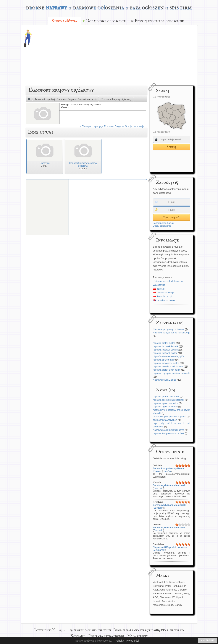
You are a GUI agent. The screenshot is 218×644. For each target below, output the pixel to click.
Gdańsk (160, 550)
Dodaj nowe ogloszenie (106, 21)
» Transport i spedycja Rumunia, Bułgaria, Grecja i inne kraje (112, 126)
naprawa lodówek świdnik (166, 346)
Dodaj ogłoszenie (162, 226)
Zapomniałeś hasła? (164, 223)
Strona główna (64, 21)
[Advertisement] (130, 55)
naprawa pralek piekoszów (166, 397)
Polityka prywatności (106, 636)
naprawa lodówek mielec (165, 353)
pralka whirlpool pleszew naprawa (170, 417)
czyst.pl (159, 289)
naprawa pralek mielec (164, 343)
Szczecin (158, 488)
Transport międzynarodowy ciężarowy (83, 164)
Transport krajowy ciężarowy (117, 99)
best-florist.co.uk (164, 300)
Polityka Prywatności (127, 641)
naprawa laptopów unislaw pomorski (172, 373)
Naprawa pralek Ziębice (165, 380)
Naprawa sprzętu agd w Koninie (169, 329)
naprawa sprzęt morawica (166, 403)
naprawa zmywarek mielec (166, 363)
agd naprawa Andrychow (165, 420)
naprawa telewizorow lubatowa (168, 366)
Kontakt (78, 636)
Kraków (167, 471)
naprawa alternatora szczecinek (169, 400)
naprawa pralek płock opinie (167, 370)
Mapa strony (137, 636)
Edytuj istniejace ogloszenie (159, 21)
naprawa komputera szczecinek (169, 433)
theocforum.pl (163, 296)
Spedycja (45, 163)
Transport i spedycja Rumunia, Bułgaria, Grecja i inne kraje (66, 99)
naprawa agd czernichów (165, 407)
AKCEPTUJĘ (208, 640)
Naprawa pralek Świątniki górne (169, 430)
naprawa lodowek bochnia (166, 350)
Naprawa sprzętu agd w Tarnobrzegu (172, 333)
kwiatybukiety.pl (164, 292)
